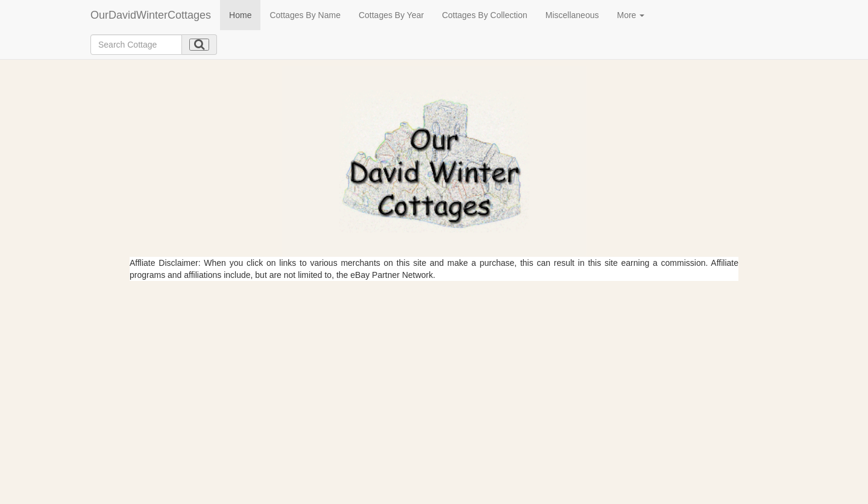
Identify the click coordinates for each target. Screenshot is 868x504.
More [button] (631, 15)
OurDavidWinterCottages (151, 15)
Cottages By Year (391, 15)
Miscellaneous (572, 15)
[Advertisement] (434, 371)
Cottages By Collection (485, 15)
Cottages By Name (305, 15)
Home (240, 15)
